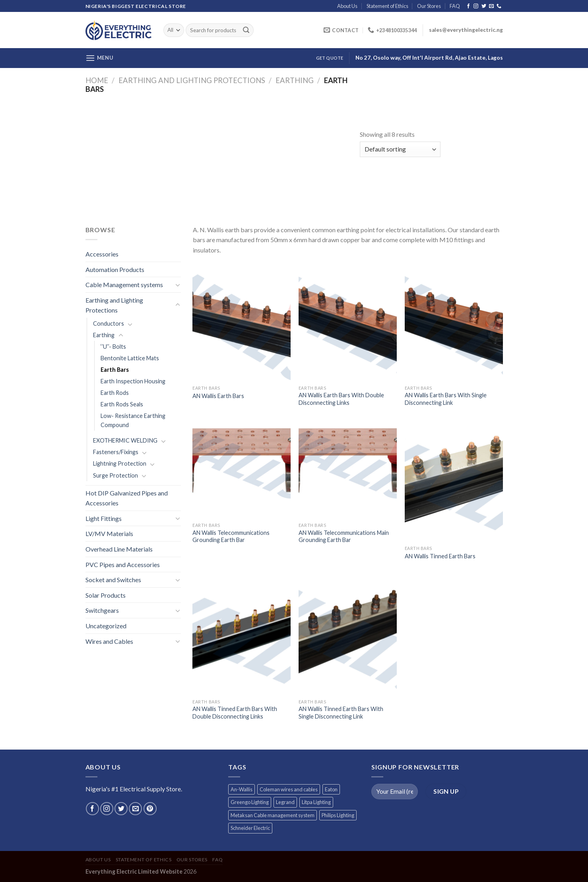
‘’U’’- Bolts (113, 347)
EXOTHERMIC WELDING (125, 440)
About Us (347, 6)
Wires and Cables (109, 641)
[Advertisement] (223, 153)
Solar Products (106, 595)
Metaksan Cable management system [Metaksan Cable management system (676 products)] (273, 815)
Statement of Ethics (387, 6)
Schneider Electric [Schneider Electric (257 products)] (250, 828)
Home (97, 80)
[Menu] (99, 58)
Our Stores (429, 6)
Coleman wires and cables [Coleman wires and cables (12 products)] (289, 789)
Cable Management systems (124, 285)
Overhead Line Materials (119, 549)
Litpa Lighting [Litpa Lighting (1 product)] (316, 802)
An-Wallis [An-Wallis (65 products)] (242, 789)
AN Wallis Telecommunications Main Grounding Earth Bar (344, 536)
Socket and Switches (113, 580)
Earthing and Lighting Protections (192, 80)
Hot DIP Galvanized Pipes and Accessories (127, 498)
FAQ (455, 6)
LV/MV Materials (109, 533)
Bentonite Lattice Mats (130, 358)
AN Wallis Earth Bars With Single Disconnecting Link (446, 399)
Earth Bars (115, 370)
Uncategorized (106, 626)
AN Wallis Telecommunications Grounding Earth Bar (231, 536)
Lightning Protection (120, 463)
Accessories (102, 254)
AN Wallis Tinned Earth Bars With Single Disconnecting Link (341, 713)
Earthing (295, 80)
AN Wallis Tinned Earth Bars (440, 556)
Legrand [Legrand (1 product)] (285, 802)
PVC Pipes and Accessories (123, 564)
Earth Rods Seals (122, 404)
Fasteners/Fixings (116, 452)
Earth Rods (115, 393)
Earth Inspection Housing (133, 381)
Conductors (109, 323)
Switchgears (102, 610)
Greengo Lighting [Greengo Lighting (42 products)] (250, 802)
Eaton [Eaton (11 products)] (331, 789)
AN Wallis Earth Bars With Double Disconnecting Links (341, 399)
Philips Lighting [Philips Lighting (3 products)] (338, 815)
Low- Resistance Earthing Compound (133, 420)
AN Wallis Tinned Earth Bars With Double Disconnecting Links (235, 713)
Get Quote (330, 58)
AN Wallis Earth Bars (218, 396)
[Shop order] (400, 149)
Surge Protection (115, 475)
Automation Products (115, 269)
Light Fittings (104, 518)
